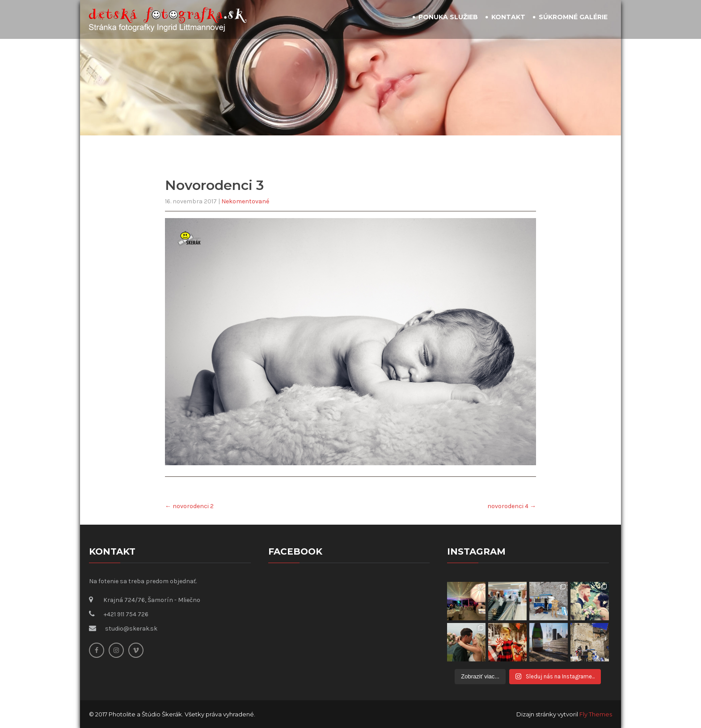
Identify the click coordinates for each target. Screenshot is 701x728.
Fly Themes (596, 714)
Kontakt (508, 17)
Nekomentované (245, 201)
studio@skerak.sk (131, 629)
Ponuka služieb (448, 17)
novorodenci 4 (512, 506)
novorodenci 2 (189, 506)
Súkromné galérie (573, 17)
